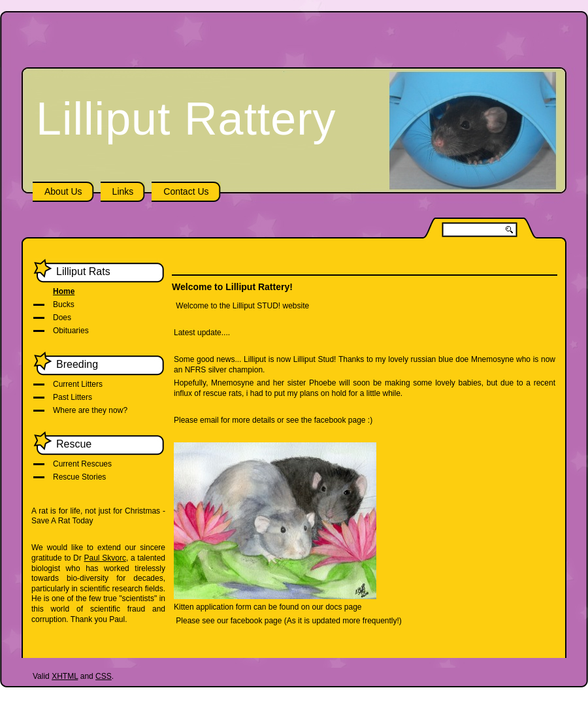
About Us (63, 191)
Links (123, 191)
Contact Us (186, 191)
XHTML (65, 676)
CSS (104, 676)
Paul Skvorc (105, 558)
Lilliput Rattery (186, 119)
